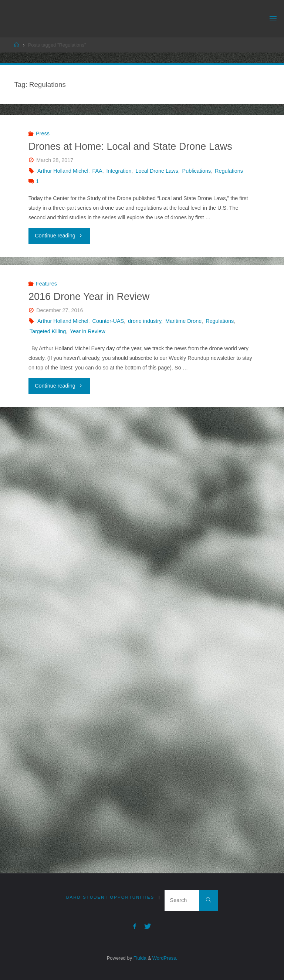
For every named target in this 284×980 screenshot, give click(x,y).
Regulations (229, 171)
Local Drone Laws (157, 171)
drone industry (145, 321)
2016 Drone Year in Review (89, 297)
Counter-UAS (108, 321)
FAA (97, 171)
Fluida (139, 958)
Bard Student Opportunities (110, 897)
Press (43, 134)
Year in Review (87, 331)
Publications (197, 171)
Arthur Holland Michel (63, 171)
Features (46, 284)
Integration (119, 171)
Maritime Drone (183, 321)
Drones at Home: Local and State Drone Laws (130, 146)
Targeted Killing (48, 331)
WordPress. (165, 958)
